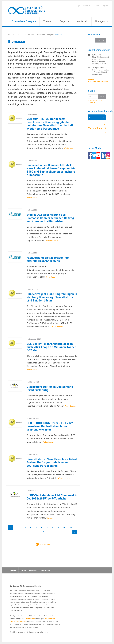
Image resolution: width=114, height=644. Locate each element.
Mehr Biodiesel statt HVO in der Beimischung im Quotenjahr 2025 (100, 60)
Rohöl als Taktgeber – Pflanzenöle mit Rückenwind (101, 72)
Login (78, 6)
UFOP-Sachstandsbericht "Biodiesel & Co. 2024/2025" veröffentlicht (52, 497)
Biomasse (58, 35)
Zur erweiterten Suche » (95, 102)
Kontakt (86, 6)
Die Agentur (102, 21)
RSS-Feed (13, 570)
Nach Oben (45, 544)
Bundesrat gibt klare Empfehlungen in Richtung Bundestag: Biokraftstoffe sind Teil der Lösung (52, 297)
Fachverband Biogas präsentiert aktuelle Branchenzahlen (48, 259)
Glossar (96, 6)
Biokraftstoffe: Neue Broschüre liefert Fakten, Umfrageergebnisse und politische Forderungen (52, 462)
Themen (48, 21)
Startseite (30, 35)
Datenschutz (34, 570)
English (105, 6)
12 (43, 532)
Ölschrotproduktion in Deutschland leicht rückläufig (50, 388)
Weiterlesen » (70, 148)
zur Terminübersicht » (97, 128)
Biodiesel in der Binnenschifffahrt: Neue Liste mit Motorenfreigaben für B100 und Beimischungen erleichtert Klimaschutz (51, 170)
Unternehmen (30, 619)
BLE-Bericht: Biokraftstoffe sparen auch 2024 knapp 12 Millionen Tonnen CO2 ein (52, 347)
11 (71, 528)
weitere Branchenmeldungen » (98, 80)
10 (64, 528)
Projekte (64, 21)
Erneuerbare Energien (24, 21)
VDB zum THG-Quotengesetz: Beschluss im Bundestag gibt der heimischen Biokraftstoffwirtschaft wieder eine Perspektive (50, 124)
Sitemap (23, 570)
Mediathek (82, 21)
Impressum (46, 570)
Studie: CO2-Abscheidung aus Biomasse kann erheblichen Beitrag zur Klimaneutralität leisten (50, 218)
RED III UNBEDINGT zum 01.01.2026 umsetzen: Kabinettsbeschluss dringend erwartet (50, 426)
